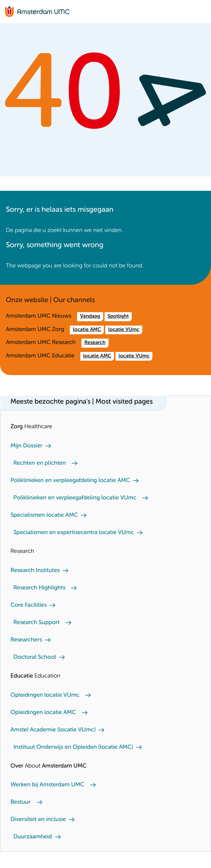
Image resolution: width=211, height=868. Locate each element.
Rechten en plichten (40, 463)
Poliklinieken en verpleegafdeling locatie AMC (70, 481)
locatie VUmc (124, 330)
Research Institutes (35, 571)
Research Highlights (39, 588)
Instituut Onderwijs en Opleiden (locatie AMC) (73, 747)
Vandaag (90, 317)
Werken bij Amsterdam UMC (47, 785)
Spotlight (118, 317)
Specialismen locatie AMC (44, 515)
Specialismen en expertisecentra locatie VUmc (74, 533)
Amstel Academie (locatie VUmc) (53, 730)
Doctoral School (35, 657)
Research (95, 343)
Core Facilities (29, 605)
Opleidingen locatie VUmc (45, 695)
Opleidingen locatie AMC (43, 713)
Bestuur (21, 802)
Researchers (26, 640)
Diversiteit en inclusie (38, 820)
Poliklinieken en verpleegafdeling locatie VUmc (75, 498)
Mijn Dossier (26, 446)
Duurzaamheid (33, 837)
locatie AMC (87, 330)
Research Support (37, 623)
